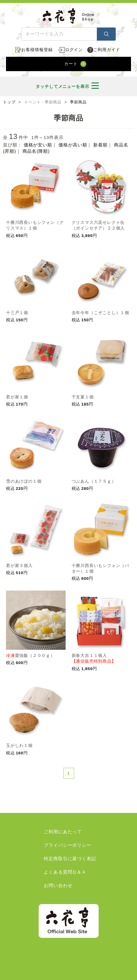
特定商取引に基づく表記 (70, 859)
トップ (9, 102)
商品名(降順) (36, 151)
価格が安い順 (38, 145)
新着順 (100, 145)
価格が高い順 (73, 145)
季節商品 (78, 102)
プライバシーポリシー (68, 845)
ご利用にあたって (63, 832)
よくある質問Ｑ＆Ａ (65, 872)
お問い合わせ (58, 885)
